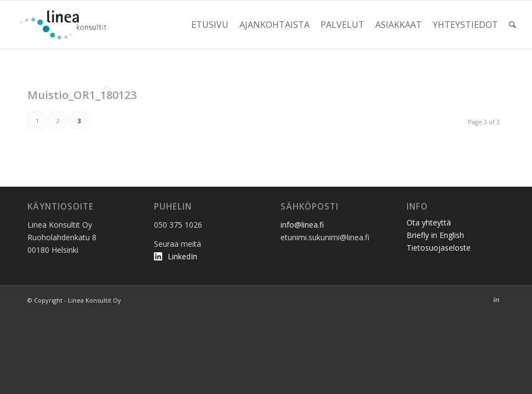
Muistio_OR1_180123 (82, 95)
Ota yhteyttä (429, 222)
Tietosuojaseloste (439, 248)
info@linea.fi (302, 225)
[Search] (513, 25)
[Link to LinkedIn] (496, 299)
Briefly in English (435, 235)
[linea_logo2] (66, 25)
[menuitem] (210, 25)
